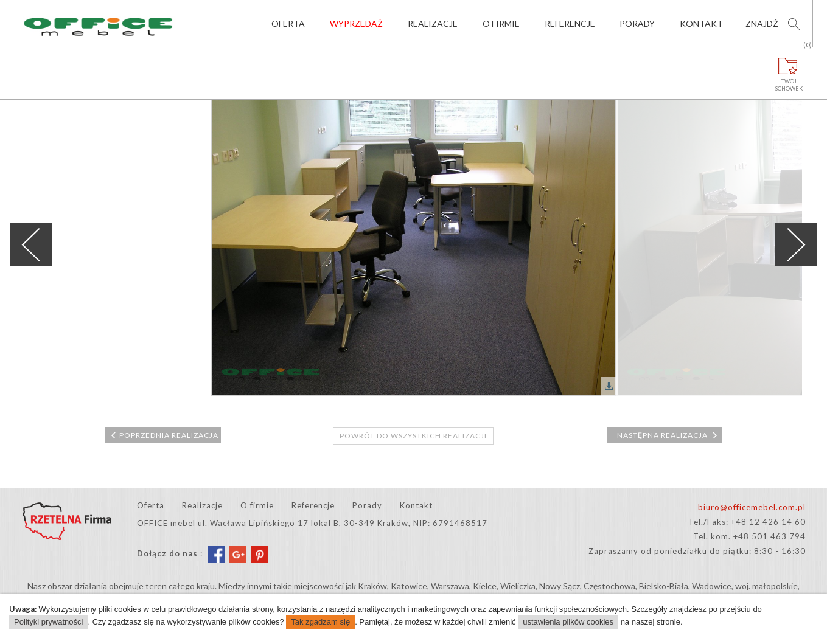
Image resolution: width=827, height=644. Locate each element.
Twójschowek (789, 70)
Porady (637, 23)
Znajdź (762, 23)
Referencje (570, 23)
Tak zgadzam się (320, 622)
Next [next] (796, 244)
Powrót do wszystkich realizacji (413, 436)
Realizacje (433, 23)
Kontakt (701, 23)
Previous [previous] (31, 244)
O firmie (501, 23)
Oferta (288, 23)
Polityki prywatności (48, 622)
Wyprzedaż (356, 23)
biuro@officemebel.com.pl (752, 507)
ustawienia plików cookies (568, 622)
